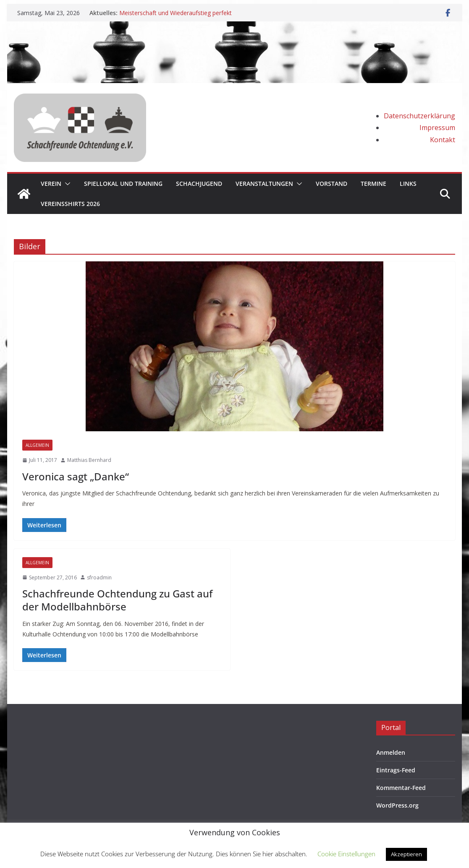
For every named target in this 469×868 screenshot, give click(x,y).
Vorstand (331, 184)
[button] (66, 184)
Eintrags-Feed (396, 770)
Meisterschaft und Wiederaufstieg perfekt (176, 13)
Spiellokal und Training (123, 184)
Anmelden (391, 752)
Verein (51, 184)
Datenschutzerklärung (419, 116)
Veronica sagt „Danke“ (76, 476)
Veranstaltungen (264, 184)
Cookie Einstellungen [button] (346, 854)
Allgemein (37, 445)
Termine (373, 184)
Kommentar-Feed (401, 788)
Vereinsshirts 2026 (70, 204)
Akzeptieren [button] (406, 854)
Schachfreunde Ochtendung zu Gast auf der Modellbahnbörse (117, 600)
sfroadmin (99, 577)
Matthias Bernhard (89, 460)
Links (408, 184)
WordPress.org (397, 805)
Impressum (437, 128)
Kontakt (443, 140)
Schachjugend (199, 184)
